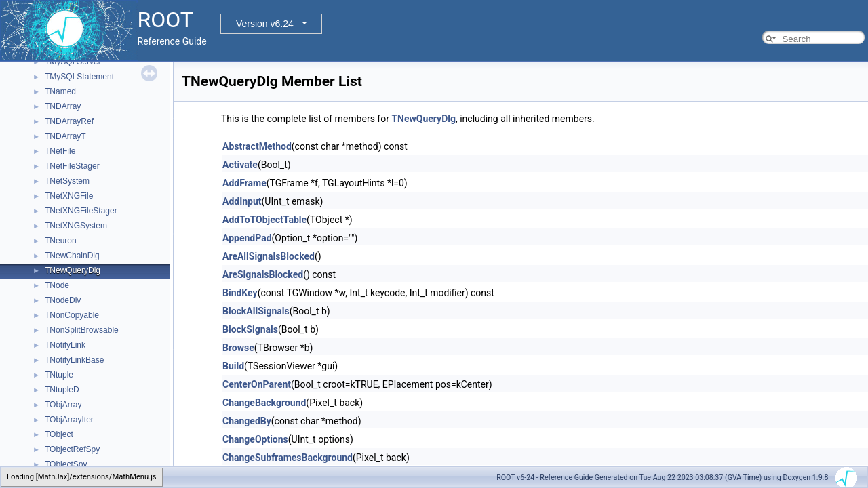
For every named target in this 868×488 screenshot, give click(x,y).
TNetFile (60, 151)
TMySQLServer (73, 62)
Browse (238, 348)
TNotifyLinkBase (74, 360)
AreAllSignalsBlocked (269, 256)
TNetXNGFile (69, 196)
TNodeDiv (63, 300)
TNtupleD (62, 390)
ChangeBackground (264, 403)
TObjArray (63, 405)
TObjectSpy (66, 464)
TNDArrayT (65, 136)
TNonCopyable (72, 315)
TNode (57, 285)
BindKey (240, 293)
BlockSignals (250, 329)
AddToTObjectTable (264, 220)
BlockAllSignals (256, 311)
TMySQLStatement (79, 77)
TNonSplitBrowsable (82, 330)
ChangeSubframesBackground (288, 457)
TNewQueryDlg (73, 270)
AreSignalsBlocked (263, 274)
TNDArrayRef (69, 121)
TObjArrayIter (69, 420)
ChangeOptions (255, 439)
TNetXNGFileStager (81, 211)
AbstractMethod (257, 146)
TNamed (60, 91)
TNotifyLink (65, 345)
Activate (240, 165)
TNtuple (59, 375)
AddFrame (244, 183)
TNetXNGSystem (76, 226)
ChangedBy (247, 421)
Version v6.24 (265, 24)
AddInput (242, 201)
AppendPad (247, 238)
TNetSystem (67, 181)
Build (233, 366)
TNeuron (61, 241)
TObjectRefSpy (72, 449)
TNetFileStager (72, 166)
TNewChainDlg (72, 256)
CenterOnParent (257, 384)
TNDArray (63, 106)
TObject (59, 434)
